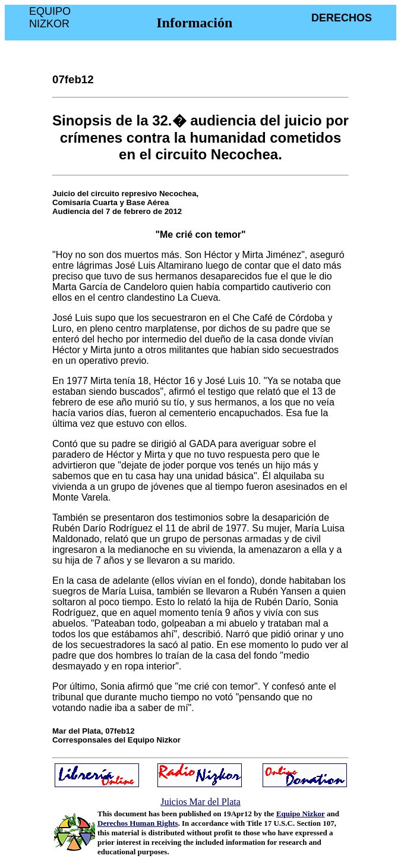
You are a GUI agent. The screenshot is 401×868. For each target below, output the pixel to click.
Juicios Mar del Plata (200, 802)
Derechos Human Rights (138, 823)
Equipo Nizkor (301, 814)
